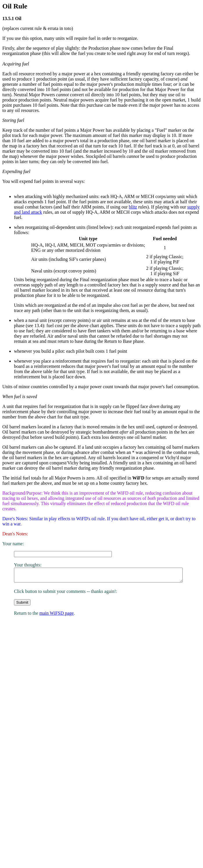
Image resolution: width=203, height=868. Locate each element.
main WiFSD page (57, 620)
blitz (133, 207)
